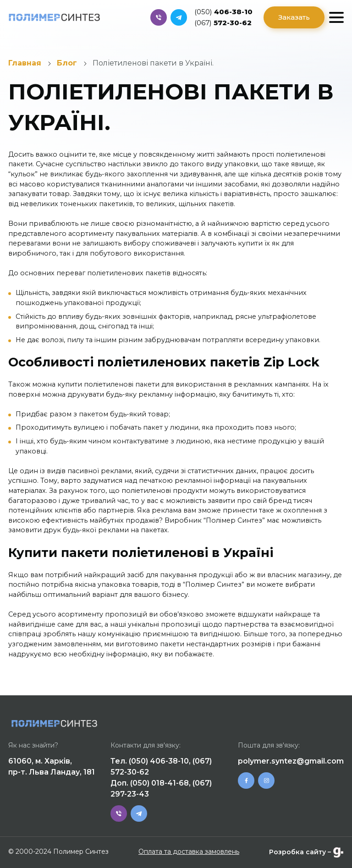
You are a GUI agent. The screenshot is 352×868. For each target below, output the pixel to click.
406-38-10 (223, 12)
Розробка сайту (297, 852)
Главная (25, 63)
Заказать (294, 17)
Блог (67, 63)
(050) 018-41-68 (159, 783)
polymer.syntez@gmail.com (291, 761)
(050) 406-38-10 (159, 761)
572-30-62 (223, 23)
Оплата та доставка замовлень (189, 852)
